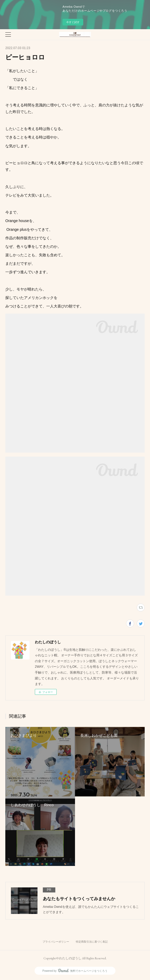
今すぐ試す (73, 22)
